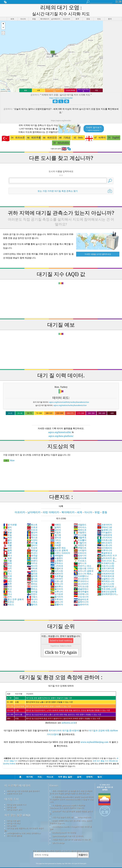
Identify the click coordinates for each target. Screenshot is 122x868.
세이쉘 (32, 537)
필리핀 (32, 567)
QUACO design (58, 837)
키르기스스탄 (106, 578)
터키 (8, 562)
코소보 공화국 (59, 544)
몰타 (8, 534)
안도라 (32, 529)
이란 (8, 573)
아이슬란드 (105, 526)
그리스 (56, 534)
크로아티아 (105, 519)
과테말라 (57, 549)
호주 (8, 578)
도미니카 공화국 (84, 565)
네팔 (8, 539)
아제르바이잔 (106, 567)
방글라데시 (81, 583)
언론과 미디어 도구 (14, 787)
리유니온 (57, 575)
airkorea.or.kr (69, 717)
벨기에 (56, 529)
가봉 (8, 555)
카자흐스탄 (105, 534)
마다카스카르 (106, 565)
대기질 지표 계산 (14, 817)
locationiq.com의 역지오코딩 (64, 826)
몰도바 (32, 526)
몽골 (8, 526)
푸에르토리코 (106, 570)
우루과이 (57, 593)
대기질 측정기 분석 (14, 803)
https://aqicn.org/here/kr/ (61, 114)
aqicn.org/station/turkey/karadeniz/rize (70, 399)
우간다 (32, 547)
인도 (8, 565)
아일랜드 (80, 526)
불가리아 (57, 591)
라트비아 (80, 547)
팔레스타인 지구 (107, 549)
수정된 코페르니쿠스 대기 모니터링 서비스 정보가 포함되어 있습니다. (71, 816)
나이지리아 (105, 531)
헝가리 (32, 575)
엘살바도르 (81, 593)
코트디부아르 (106, 562)
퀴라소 (32, 583)
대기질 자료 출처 (14, 815)
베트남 (32, 544)
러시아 (32, 560)
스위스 (32, 596)
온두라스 (57, 557)
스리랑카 (80, 544)
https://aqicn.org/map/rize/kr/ (61, 92)
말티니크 (80, 557)
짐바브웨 (80, 552)
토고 (8, 583)
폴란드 (32, 565)
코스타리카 (81, 578)
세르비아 (57, 567)
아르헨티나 (81, 570)
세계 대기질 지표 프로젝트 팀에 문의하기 (23, 785)
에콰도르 (80, 524)
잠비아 (32, 539)
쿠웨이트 (80, 542)
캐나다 (32, 593)
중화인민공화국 (107, 585)
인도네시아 (81, 591)
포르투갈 (57, 570)
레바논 (32, 578)
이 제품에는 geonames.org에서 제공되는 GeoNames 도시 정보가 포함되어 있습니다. (67, 800)
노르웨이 (57, 555)
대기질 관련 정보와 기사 (16, 798)
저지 (8, 524)
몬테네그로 (105, 521)
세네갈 (32, 549)
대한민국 (80, 539)
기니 (8, 567)
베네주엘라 (81, 585)
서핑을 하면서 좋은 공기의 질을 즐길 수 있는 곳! (71, 833)
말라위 (32, 570)
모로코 (32, 521)
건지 (8, 591)
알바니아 (57, 596)
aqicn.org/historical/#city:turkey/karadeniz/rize (69, 396)
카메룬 (56, 539)
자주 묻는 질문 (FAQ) (17, 809)
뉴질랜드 (57, 552)
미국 (8, 570)
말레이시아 (81, 596)
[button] (3, 18)
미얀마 (32, 534)
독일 (8, 529)
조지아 (32, 580)
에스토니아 (105, 539)
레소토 (32, 519)
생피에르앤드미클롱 (108, 589)
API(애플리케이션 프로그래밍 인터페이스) (24, 827)
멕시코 (32, 531)
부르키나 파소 (83, 560)
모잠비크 (57, 562)
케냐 (8, 549)
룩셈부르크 (105, 547)
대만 (8, 575)
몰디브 (32, 573)
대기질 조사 (11, 793)
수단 (8, 560)
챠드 (8, 585)
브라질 (32, 585)
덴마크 (56, 531)
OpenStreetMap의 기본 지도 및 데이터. (68, 830)
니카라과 (57, 560)
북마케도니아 (106, 575)
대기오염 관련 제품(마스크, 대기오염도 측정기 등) (24, 823)
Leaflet (3, 83)
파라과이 (57, 573)
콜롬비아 (57, 598)
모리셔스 (80, 521)
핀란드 (32, 588)
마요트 (32, 542)
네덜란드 (80, 519)
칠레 (8, 544)
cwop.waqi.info (84, 811)
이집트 (56, 526)
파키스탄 (57, 565)
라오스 (9, 598)
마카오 (32, 557)
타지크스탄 (81, 580)
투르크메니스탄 (107, 583)
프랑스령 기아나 (84, 562)
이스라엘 (80, 529)
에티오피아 (105, 537)
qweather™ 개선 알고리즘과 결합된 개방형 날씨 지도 (71, 806)
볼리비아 (57, 583)
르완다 (32, 555)
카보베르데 (105, 529)
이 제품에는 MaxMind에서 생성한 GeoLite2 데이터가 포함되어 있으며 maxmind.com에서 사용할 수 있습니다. (72, 793)
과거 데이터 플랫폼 (14, 830)
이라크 (32, 524)
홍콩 (8, 537)
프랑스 (32, 591)
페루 (8, 547)
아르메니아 (81, 588)
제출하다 (83, 849)
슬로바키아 (81, 598)
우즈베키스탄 (106, 557)
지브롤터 (80, 534)
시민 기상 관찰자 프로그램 (63, 811)
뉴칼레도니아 (106, 573)
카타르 (32, 562)
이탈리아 (80, 537)
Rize (9, 454)
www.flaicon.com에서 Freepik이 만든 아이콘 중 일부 (71, 822)
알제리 (56, 521)
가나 (8, 588)
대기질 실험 (11, 801)
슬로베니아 (105, 524)
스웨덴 (32, 552)
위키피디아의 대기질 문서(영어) (64, 724)
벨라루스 (57, 580)
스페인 (56, 537)
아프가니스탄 (106, 560)
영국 (8, 557)
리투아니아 (105, 544)
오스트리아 (81, 573)
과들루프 (80, 531)
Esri (9, 85)
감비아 (56, 524)
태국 (8, 580)
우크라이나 (81, 575)
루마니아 (57, 578)
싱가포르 (57, 588)
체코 (8, 531)
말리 (8, 521)
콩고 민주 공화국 (14, 593)
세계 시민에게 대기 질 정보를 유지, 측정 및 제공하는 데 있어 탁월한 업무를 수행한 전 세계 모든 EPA (71, 786)
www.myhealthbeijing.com (95, 736)
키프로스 (80, 555)
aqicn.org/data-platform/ (61, 430)
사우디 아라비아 (60, 547)
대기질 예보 (11, 820)
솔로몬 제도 (58, 542)
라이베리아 (105, 542)
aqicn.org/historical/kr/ (60, 426)
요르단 (9, 596)
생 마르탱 (10, 519)
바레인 (56, 519)
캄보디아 (80, 549)
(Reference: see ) (61, 702)
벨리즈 (32, 598)
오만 (8, 542)
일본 (8, 552)
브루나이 (57, 585)
